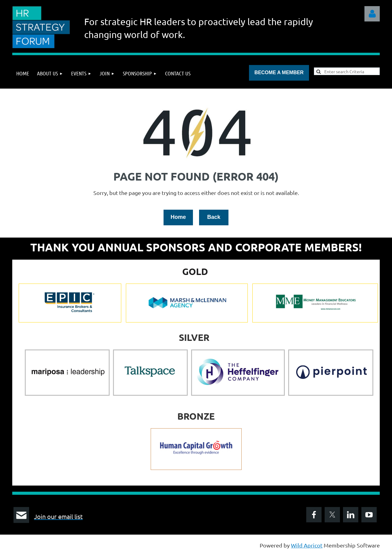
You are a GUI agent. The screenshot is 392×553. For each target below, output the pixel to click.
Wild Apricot (307, 545)
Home (178, 217)
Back (214, 217)
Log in (372, 14)
